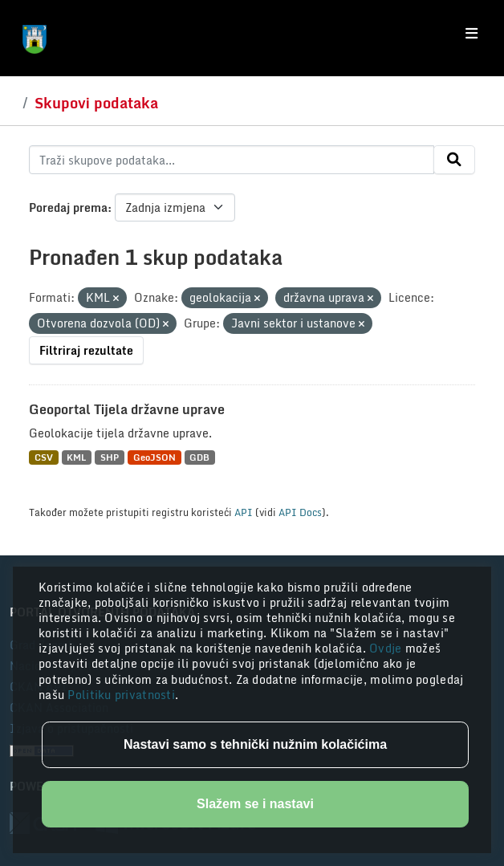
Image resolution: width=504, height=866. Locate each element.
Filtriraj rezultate (86, 350)
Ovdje (387, 648)
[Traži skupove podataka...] (232, 160)
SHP (110, 457)
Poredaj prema (68, 207)
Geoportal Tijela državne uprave (127, 409)
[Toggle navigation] (471, 34)
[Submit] (454, 160)
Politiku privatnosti (121, 695)
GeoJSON (154, 457)
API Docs (300, 512)
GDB (199, 457)
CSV (44, 457)
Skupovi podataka (96, 103)
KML (76, 457)
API (244, 512)
